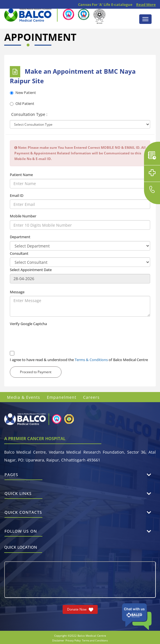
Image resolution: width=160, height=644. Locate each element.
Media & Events (24, 397)
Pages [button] (23, 476)
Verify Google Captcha (28, 324)
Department (20, 237)
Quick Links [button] (23, 495)
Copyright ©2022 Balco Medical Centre (80, 636)
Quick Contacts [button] (23, 514)
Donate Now (80, 609)
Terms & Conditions (91, 360)
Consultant (19, 253)
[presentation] (52, 339)
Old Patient (22, 103)
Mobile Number (23, 216)
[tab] (80, 475)
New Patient (23, 93)
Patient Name (21, 175)
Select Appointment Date (31, 270)
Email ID (17, 195)
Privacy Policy (73, 640)
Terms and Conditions (95, 640)
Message (17, 292)
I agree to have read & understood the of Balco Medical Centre (79, 360)
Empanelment (62, 397)
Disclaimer (58, 640)
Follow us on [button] (23, 532)
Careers (91, 397)
